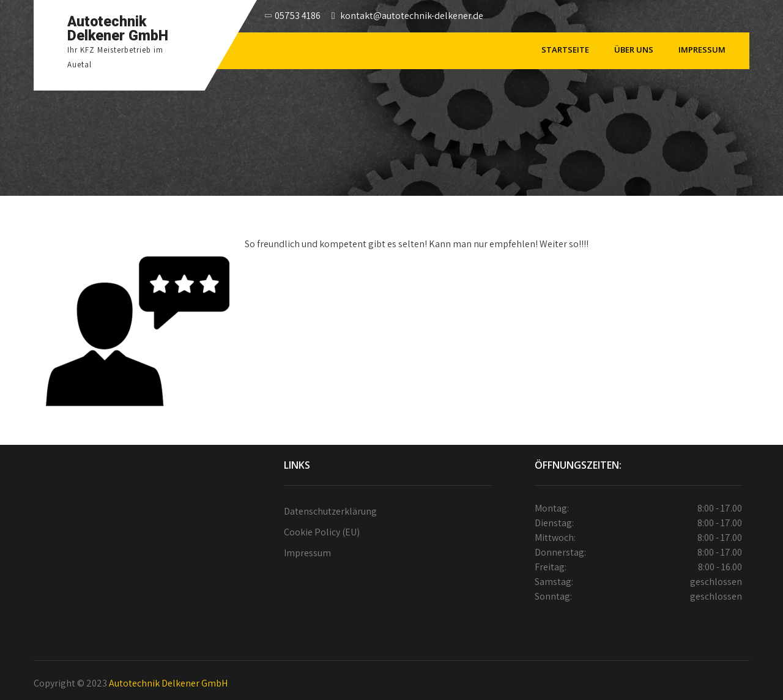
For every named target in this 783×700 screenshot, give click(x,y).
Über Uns (634, 50)
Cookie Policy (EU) (322, 532)
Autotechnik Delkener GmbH (168, 683)
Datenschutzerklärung (330, 511)
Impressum (702, 50)
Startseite (565, 50)
